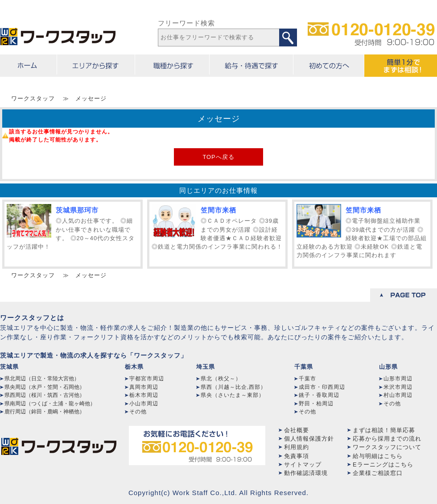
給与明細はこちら (378, 456)
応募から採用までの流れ (387, 439)
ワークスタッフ (33, 98)
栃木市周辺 (144, 395)
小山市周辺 (144, 404)
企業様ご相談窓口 (378, 473)
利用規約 (297, 447)
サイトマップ (303, 464)
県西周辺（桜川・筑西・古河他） (45, 395)
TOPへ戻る (218, 157)
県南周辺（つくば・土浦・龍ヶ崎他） (50, 404)
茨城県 (9, 367)
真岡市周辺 (144, 387)
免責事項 (297, 456)
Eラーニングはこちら (383, 464)
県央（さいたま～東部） (233, 395)
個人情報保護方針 (309, 439)
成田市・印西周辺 (322, 387)
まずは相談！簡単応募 (384, 430)
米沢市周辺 (398, 387)
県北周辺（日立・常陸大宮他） (42, 379)
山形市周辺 (398, 379)
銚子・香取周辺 (319, 395)
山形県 (388, 367)
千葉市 (307, 379)
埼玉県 (206, 367)
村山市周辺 (398, 395)
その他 (138, 412)
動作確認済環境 (306, 473)
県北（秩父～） (221, 379)
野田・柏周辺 (316, 404)
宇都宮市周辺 (147, 379)
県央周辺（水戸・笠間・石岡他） (45, 387)
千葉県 (304, 367)
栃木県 (134, 367)
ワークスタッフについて (387, 447)
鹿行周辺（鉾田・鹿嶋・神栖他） (45, 412)
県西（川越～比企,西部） (233, 387)
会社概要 (297, 430)
